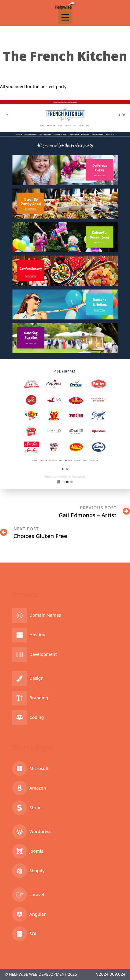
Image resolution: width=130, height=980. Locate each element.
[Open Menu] (65, 17)
